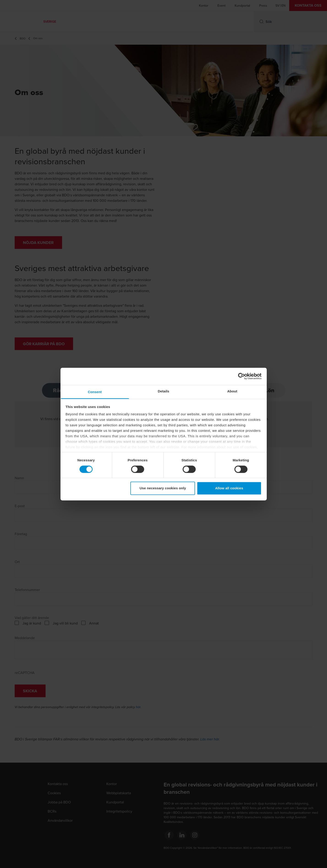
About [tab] (232, 391)
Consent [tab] (95, 392)
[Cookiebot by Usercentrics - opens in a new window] (241, 376)
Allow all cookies (229, 488)
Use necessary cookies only (163, 488)
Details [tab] (164, 391)
